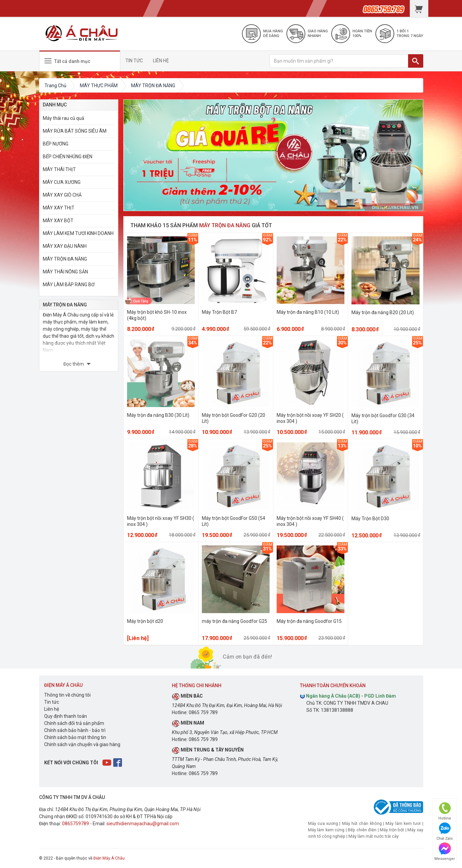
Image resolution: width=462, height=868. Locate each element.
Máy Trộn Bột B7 (219, 312)
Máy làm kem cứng (326, 830)
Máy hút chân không (362, 823)
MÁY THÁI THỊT (59, 169)
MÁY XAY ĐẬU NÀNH (65, 246)
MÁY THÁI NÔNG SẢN (65, 272)
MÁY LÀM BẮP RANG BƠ (69, 285)
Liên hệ (52, 709)
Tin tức (52, 702)
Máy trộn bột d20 (145, 621)
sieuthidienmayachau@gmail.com (143, 824)
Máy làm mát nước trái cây (374, 836)
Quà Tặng (141, 301)
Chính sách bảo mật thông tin (75, 737)
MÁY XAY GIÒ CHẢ (62, 195)
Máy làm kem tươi (403, 823)
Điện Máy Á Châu (109, 858)
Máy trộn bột (392, 830)
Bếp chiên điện (362, 830)
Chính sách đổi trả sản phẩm (74, 723)
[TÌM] (416, 61)
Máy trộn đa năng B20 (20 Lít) (383, 312)
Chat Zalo (445, 831)
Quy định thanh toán (66, 716)
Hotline (445, 811)
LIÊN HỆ (164, 61)
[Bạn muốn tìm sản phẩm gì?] (339, 61)
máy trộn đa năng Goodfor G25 (235, 621)
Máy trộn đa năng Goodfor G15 (309, 621)
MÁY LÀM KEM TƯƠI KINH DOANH (78, 233)
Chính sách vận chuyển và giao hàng (82, 744)
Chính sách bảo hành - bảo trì (75, 730)
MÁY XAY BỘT (58, 221)
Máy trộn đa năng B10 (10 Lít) (308, 312)
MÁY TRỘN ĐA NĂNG (65, 259)
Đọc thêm (74, 364)
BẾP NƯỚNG (56, 144)
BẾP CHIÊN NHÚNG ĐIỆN (68, 157)
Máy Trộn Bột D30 (370, 519)
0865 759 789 (203, 712)
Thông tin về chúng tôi (67, 695)
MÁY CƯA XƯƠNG (62, 182)
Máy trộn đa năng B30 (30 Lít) (158, 415)
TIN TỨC (137, 61)
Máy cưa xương (323, 823)
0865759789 (75, 824)
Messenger (445, 852)
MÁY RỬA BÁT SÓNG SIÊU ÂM (75, 131)
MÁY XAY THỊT (59, 208)
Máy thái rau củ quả (64, 118)
